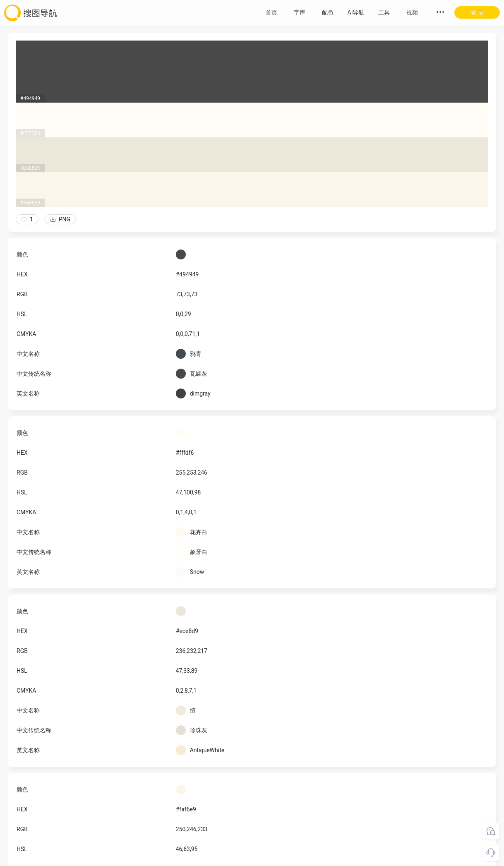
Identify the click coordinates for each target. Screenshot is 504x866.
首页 (271, 12)
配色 (328, 12)
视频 (412, 12)
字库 (300, 12)
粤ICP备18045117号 (253, 858)
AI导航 (356, 12)
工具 (384, 12)
